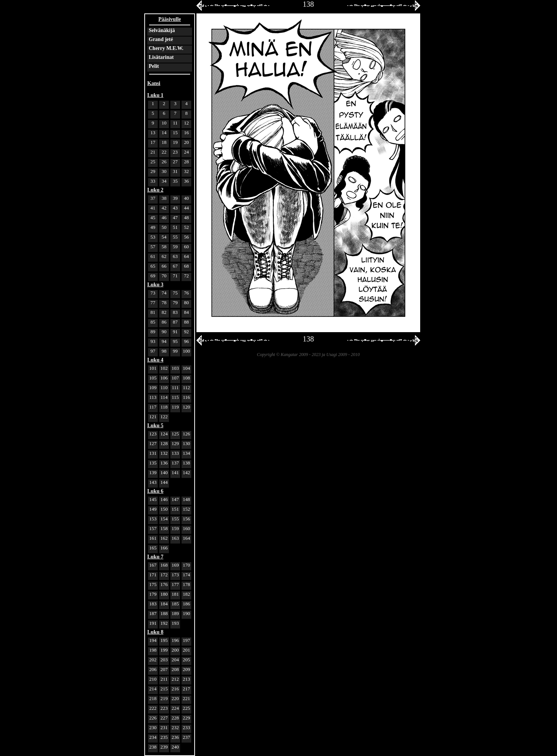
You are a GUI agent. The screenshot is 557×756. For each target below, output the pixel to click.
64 (187, 256)
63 (175, 256)
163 (175, 538)
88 (187, 322)
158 (164, 528)
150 (164, 509)
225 (186, 708)
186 (186, 604)
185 (175, 604)
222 (153, 708)
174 (186, 575)
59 (175, 247)
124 (164, 434)
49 (153, 227)
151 (175, 509)
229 (186, 718)
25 (153, 162)
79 (175, 303)
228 (175, 718)
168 (164, 565)
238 (153, 747)
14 (164, 133)
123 (153, 434)
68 (187, 266)
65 (153, 266)
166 (164, 548)
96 (187, 341)
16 (187, 133)
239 (164, 747)
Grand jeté (161, 39)
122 (164, 417)
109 (153, 388)
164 (186, 538)
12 (187, 123)
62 (164, 256)
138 (186, 463)
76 (187, 293)
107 (175, 378)
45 (153, 218)
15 (175, 133)
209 (186, 669)
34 (164, 181)
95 (175, 341)
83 (175, 312)
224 (175, 708)
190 (186, 613)
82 (164, 312)
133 (175, 453)
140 (164, 472)
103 (175, 368)
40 (187, 198)
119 (175, 407)
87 (175, 322)
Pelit (154, 66)
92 (187, 332)
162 (164, 538)
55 (175, 237)
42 (164, 208)
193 (175, 623)
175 (153, 584)
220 (175, 698)
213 (186, 679)
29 (153, 171)
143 (153, 482)
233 (186, 727)
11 (175, 123)
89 (153, 332)
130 (186, 443)
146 (164, 499)
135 (153, 463)
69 (153, 276)
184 (164, 604)
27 (175, 162)
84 (187, 312)
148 (186, 499)
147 (175, 499)
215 (164, 689)
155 (175, 519)
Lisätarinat (161, 57)
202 (153, 660)
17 (153, 142)
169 (175, 565)
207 (164, 669)
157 (153, 528)
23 (175, 152)
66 (164, 266)
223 (164, 708)
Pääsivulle (170, 19)
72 (187, 276)
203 (164, 660)
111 (175, 388)
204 (175, 660)
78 (164, 303)
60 (187, 247)
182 (186, 594)
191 (153, 623)
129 (175, 443)
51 (175, 227)
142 (186, 472)
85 (153, 322)
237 (186, 737)
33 (153, 181)
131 (153, 453)
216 (175, 689)
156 (186, 519)
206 (153, 669)
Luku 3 (155, 285)
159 (175, 528)
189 (175, 613)
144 (164, 482)
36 (187, 181)
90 (164, 332)
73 (153, 293)
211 (164, 679)
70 (164, 276)
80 (187, 303)
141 (175, 472)
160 (186, 528)
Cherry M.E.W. (166, 48)
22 (164, 152)
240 (175, 747)
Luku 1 (155, 95)
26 (164, 162)
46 (164, 218)
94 (164, 341)
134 (186, 453)
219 (164, 698)
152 (186, 509)
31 (175, 171)
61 (153, 256)
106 (164, 378)
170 (186, 565)
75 (175, 293)
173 (175, 575)
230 (153, 727)
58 (164, 247)
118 (164, 407)
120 (186, 407)
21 (153, 152)
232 (175, 727)
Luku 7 (155, 557)
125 (175, 434)
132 (164, 453)
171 (153, 575)
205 (186, 660)
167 (153, 565)
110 (164, 388)
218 (153, 698)
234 (153, 737)
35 (175, 181)
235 (164, 737)
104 (186, 368)
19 (175, 142)
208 (175, 669)
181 (175, 594)
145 (153, 499)
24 (187, 152)
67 (175, 266)
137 (175, 463)
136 (164, 463)
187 (153, 613)
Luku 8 (155, 632)
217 (186, 689)
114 (164, 397)
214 (153, 689)
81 (153, 312)
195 (164, 640)
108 (186, 378)
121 (153, 417)
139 (153, 472)
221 (186, 698)
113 (153, 397)
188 (164, 613)
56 (187, 237)
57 (153, 247)
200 (175, 650)
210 (153, 679)
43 (175, 208)
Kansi (154, 83)
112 (186, 388)
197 (186, 640)
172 (164, 575)
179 (153, 594)
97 (153, 351)
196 (175, 640)
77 (153, 303)
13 (153, 133)
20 (187, 142)
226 (153, 718)
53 (153, 237)
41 (153, 208)
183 (153, 604)
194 (153, 640)
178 (186, 584)
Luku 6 (155, 491)
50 (164, 227)
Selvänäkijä (162, 30)
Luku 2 (155, 190)
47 (175, 218)
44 (187, 208)
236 (175, 737)
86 (164, 322)
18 (164, 142)
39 (175, 198)
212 (175, 679)
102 (164, 368)
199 (164, 650)
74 (164, 293)
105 (153, 378)
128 (164, 443)
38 (164, 198)
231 (164, 727)
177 (175, 584)
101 (153, 368)
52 (187, 227)
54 (164, 237)
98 (164, 351)
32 (187, 171)
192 (164, 623)
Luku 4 (155, 360)
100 (186, 351)
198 (153, 650)
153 (153, 519)
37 (153, 198)
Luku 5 (155, 426)
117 (153, 407)
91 (175, 332)
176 (164, 584)
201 (186, 650)
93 (153, 341)
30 (164, 171)
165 (153, 548)
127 (153, 443)
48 (187, 218)
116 (186, 397)
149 (153, 509)
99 (175, 351)
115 (175, 397)
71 (175, 276)
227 (164, 718)
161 (153, 538)
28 (187, 162)
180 (164, 594)
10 (164, 123)
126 (186, 434)
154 (164, 519)
